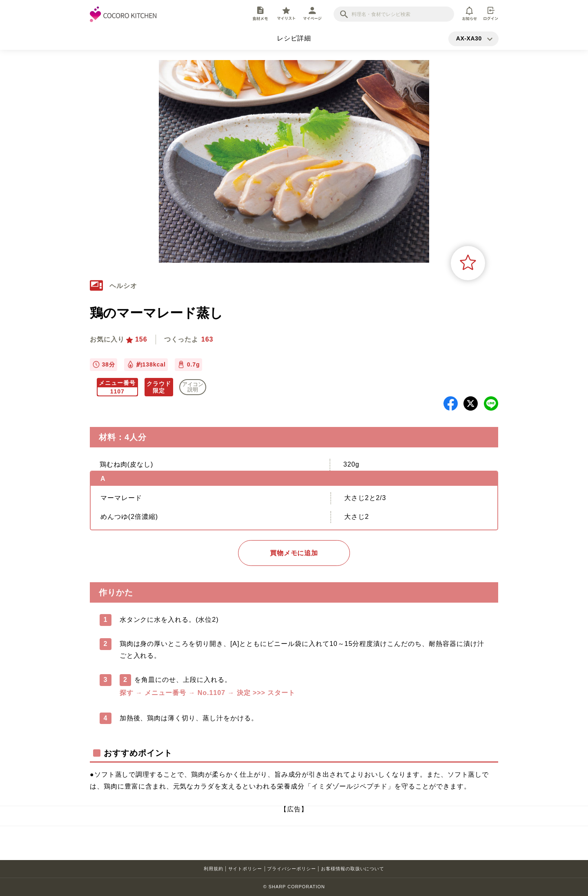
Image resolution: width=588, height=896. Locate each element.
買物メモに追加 (294, 553)
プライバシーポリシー (292, 869)
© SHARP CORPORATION (294, 887)
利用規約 (214, 869)
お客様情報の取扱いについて (353, 869)
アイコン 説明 (193, 387)
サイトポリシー (245, 869)
